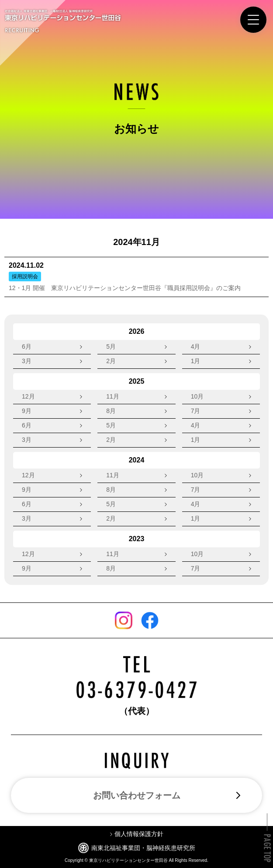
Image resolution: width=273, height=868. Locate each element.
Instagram (124, 620)
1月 (196, 361)
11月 (113, 396)
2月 (111, 361)
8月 (111, 411)
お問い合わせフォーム (137, 795)
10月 (197, 396)
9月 (27, 411)
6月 (27, 346)
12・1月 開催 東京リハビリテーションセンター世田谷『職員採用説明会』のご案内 (125, 288)
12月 (28, 396)
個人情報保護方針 (139, 834)
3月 (27, 361)
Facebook (150, 620)
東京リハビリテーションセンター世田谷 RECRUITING (63, 21)
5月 (111, 346)
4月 (196, 346)
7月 (196, 411)
